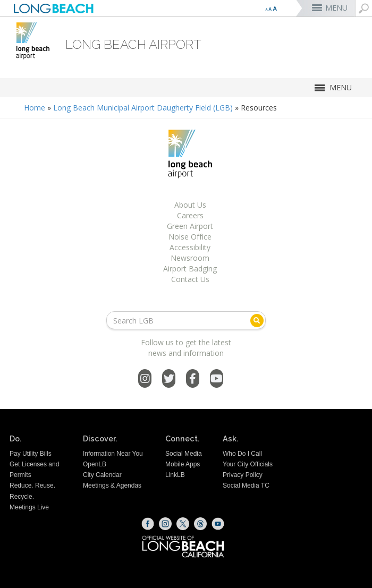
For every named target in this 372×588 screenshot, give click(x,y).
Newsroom (190, 258)
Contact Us (190, 279)
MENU (336, 8)
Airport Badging (190, 269)
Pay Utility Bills (31, 454)
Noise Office (190, 237)
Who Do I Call (242, 454)
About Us (190, 205)
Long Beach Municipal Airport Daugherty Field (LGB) (143, 108)
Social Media (184, 454)
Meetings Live (29, 507)
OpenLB (95, 464)
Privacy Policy (243, 475)
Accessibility (190, 247)
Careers (190, 215)
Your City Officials (248, 464)
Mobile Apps (183, 464)
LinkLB (175, 475)
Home (35, 108)
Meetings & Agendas (112, 485)
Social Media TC (246, 485)
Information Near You (113, 454)
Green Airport (190, 226)
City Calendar (102, 475)
